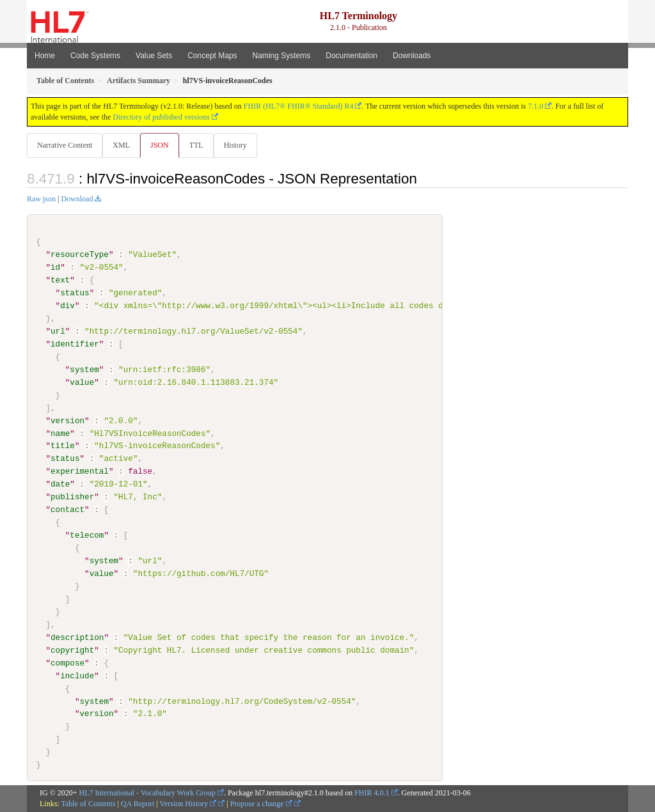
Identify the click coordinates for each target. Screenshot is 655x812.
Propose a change (261, 804)
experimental (80, 472)
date (60, 485)
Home (45, 56)
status (75, 293)
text (60, 281)
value (82, 383)
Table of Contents (88, 804)
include (77, 676)
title (63, 446)
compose (67, 663)
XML (122, 145)
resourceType (80, 255)
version (67, 421)
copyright (72, 650)
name (60, 433)
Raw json (41, 199)
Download (77, 199)
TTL (200, 145)
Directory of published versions (161, 117)
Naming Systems (282, 56)
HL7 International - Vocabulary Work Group (147, 793)
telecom (87, 536)
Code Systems (95, 56)
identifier (75, 345)
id (55, 268)
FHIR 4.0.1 (372, 793)
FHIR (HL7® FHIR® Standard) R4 (299, 106)
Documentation (351, 56)
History (241, 145)
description (77, 637)
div (67, 306)
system (84, 370)
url (58, 332)
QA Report (138, 804)
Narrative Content (65, 145)
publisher (72, 497)
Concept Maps (212, 56)
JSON (162, 145)
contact (67, 510)
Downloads (412, 56)
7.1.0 (535, 106)
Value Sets (154, 56)
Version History (188, 804)
